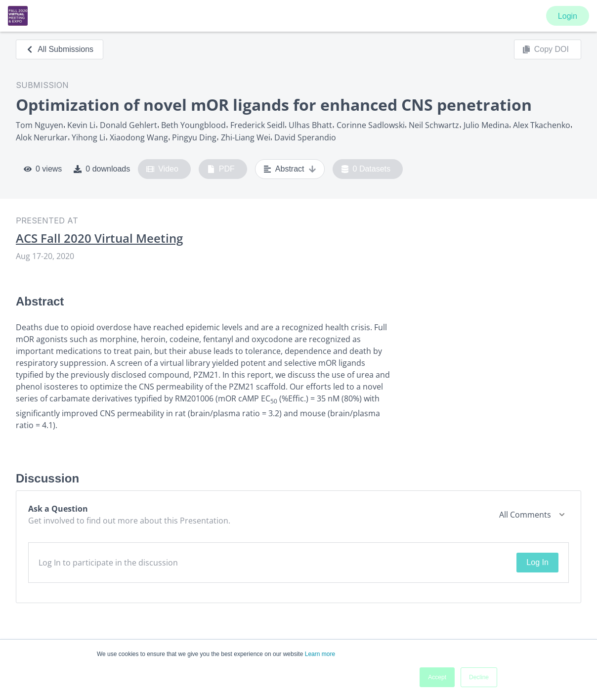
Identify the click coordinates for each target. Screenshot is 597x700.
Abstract (290, 169)
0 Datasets (366, 169)
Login (568, 16)
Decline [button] (479, 677)
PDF (221, 169)
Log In (537, 562)
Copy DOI (546, 49)
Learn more (320, 654)
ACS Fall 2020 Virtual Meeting (99, 238)
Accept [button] (437, 677)
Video (162, 169)
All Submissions (60, 49)
